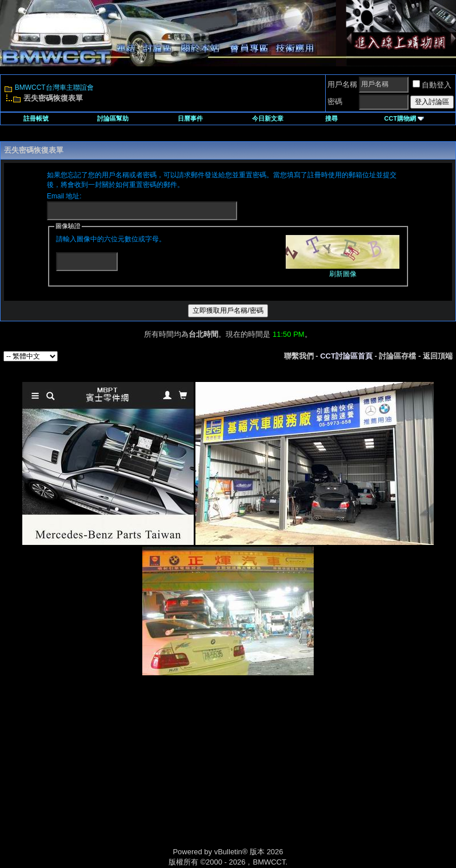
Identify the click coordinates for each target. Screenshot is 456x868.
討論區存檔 (397, 356)
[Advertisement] (131, 774)
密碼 (335, 101)
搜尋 (331, 118)
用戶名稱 (342, 84)
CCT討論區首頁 (346, 356)
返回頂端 (438, 356)
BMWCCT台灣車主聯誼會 (54, 87)
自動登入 (432, 85)
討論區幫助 (113, 118)
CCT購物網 (404, 118)
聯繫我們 (299, 356)
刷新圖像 (343, 274)
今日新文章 (268, 118)
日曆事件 (190, 118)
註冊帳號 (36, 118)
